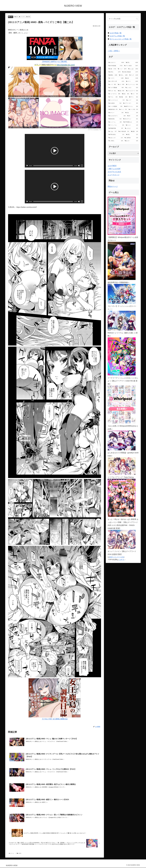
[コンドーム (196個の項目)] (115, 122)
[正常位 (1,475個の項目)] (115, 72)
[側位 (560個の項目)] (121, 91)
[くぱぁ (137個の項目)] (113, 132)
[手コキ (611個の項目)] (112, 91)
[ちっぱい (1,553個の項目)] (133, 69)
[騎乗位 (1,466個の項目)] (113, 75)
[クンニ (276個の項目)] (123, 110)
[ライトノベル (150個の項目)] (116, 125)
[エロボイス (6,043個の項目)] (116, 63)
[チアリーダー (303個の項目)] (131, 103)
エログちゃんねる (114, 172)
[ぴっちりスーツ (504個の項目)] (132, 91)
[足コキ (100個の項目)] (131, 141)
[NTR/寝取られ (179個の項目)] (131, 122)
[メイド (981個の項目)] (112, 85)
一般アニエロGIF (114, 169)
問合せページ (113, 186)
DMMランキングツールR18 (117, 557)
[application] (55, 151)
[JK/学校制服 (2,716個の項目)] (116, 66)
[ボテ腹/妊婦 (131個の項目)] (124, 132)
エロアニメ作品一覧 (117, 36)
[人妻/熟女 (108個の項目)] (131, 138)
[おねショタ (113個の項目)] (116, 138)
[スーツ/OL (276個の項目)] (133, 110)
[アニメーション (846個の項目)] (132, 85)
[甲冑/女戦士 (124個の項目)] (116, 135)
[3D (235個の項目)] (133, 116)
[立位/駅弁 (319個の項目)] (115, 103)
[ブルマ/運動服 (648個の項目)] (116, 88)
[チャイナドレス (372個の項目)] (117, 100)
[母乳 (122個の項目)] (132, 135)
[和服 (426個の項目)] (123, 97)
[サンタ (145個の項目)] (132, 125)
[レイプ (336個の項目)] (132, 100)
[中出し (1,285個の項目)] (123, 75)
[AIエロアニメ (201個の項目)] (131, 119)
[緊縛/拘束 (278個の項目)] (113, 110)
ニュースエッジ (114, 175)
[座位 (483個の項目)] (126, 94)
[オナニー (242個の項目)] (116, 113)
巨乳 (28, 17)
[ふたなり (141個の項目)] (131, 128)
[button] (55, 151)
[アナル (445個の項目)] (113, 97)
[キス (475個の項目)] (134, 94)
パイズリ (22, 17)
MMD (11, 17)
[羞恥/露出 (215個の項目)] (115, 119)
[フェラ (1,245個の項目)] (134, 75)
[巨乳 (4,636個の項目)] (132, 63)
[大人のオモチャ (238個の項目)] (117, 116)
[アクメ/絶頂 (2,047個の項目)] (131, 66)
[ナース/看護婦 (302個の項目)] (115, 106)
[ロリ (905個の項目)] (121, 85)
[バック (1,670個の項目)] (122, 69)
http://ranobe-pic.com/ (66, 65)
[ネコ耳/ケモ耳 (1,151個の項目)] (116, 81)
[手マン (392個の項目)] (134, 97)
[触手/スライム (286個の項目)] (131, 106)
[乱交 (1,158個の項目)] (132, 78)
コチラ (122, 560)
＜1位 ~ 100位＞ (114, 51)
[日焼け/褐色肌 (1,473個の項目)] (130, 72)
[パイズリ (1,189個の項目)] (116, 78)
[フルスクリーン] (82, 166)
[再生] (27, 166)
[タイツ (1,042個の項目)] (132, 81)
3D (16, 17)
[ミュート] (79, 166)
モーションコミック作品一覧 (121, 39)
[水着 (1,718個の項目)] (112, 69)
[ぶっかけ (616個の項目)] (132, 88)
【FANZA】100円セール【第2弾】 (55, 50)
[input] (123, 19)
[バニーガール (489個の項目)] (114, 94)
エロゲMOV (112, 166)
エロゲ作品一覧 (116, 33)
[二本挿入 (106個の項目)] (116, 141)
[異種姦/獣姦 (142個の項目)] (116, 128)
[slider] (53, 166)
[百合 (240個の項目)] (132, 113)
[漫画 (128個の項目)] (135, 132)
